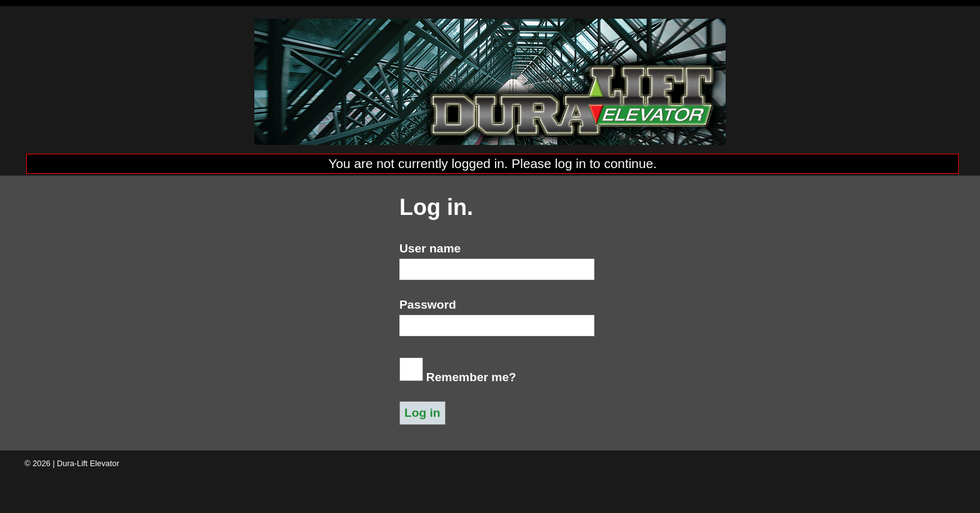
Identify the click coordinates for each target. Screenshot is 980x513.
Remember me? (471, 377)
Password (428, 305)
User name (430, 248)
